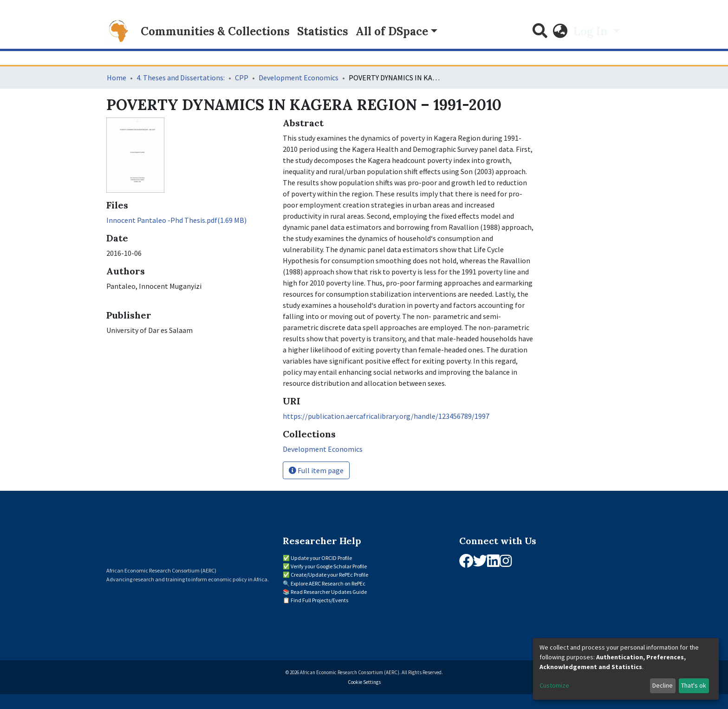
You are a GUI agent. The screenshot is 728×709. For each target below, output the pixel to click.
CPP (242, 78)
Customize (554, 685)
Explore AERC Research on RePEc (328, 583)
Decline (663, 685)
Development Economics (299, 78)
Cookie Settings (364, 682)
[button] (560, 32)
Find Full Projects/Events (319, 600)
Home (117, 78)
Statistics (323, 31)
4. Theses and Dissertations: (181, 78)
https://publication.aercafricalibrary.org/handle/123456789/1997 (386, 416)
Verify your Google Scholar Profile (329, 566)
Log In (592, 31)
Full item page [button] (316, 470)
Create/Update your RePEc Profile (329, 575)
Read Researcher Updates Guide (329, 592)
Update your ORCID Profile (321, 558)
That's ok (694, 685)
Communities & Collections (215, 31)
